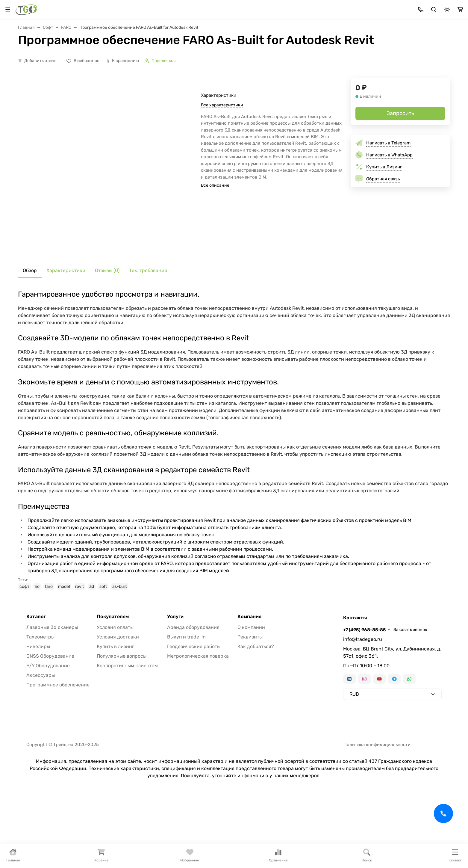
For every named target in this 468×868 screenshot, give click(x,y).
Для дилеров (203, 8)
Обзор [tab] (30, 314)
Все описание (215, 229)
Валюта (28, 8)
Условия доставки (118, 680)
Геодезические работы (194, 690)
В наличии (34, 55)
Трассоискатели (277, 55)
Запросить (400, 157)
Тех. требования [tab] (148, 314)
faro (49, 630)
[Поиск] (234, 30)
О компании (251, 670)
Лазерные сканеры (223, 55)
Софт (358, 55)
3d (92, 630)
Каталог (36, 660)
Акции (128, 8)
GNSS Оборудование (50, 699)
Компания (249, 660)
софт (24, 630)
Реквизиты (250, 680)
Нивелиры (175, 55)
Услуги (412, 55)
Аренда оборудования (193, 670)
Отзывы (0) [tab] (107, 314)
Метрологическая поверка (198, 699)
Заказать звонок (433, 8)
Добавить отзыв (40, 104)
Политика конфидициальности (377, 788)
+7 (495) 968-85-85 (387, 7)
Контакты (273, 8)
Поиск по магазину (291, 30)
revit (79, 630)
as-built (120, 630)
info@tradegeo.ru (363, 682)
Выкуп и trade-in (186, 680)
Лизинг (174, 8)
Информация (238, 8)
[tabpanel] (234, 483)
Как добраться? (256, 690)
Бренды (151, 8)
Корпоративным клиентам (127, 709)
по (37, 630)
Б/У (384, 55)
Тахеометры (75, 55)
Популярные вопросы (122, 699)
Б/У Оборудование (48, 709)
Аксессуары (324, 55)
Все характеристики (222, 148)
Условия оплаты (115, 670)
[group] (120, 209)
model (64, 630)
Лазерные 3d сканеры (52, 670)
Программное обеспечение (58, 728)
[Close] (452, 839)
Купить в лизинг (115, 690)
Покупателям (113, 660)
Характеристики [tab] (66, 314)
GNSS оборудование (126, 55)
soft (103, 630)
